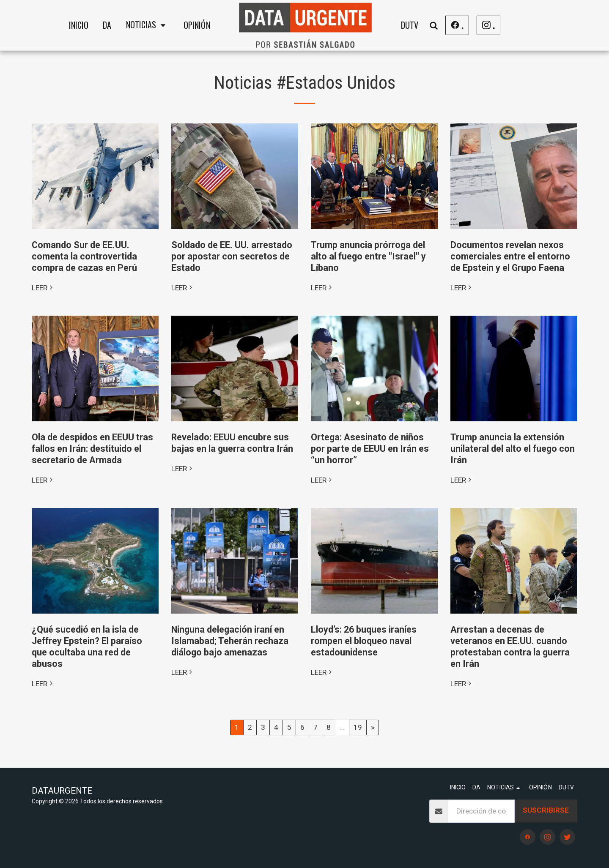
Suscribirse (546, 810)
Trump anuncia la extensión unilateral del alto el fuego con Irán (513, 449)
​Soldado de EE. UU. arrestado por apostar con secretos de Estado (232, 256)
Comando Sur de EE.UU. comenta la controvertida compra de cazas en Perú (84, 256)
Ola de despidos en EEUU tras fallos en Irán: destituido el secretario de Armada (92, 449)
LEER (43, 288)
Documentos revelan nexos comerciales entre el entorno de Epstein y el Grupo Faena (510, 256)
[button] (148, 25)
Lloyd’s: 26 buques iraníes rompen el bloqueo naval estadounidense (364, 641)
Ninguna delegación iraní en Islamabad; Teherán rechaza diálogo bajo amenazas (230, 641)
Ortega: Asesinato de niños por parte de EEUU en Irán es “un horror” (370, 449)
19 (358, 727)
